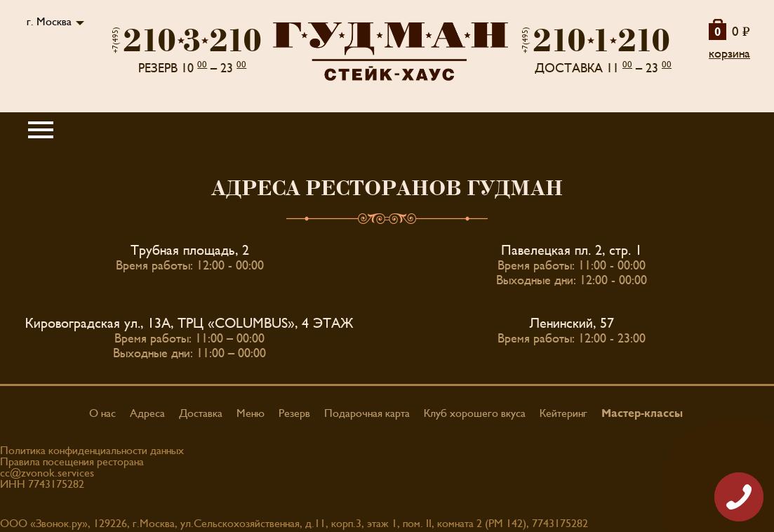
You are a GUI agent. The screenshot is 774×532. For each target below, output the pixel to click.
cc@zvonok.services (47, 473)
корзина (729, 54)
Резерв (294, 413)
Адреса (147, 413)
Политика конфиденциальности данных (92, 451)
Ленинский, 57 (572, 324)
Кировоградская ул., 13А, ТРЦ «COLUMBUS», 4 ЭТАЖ (189, 324)
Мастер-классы (642, 413)
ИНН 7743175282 (42, 484)
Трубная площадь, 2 (190, 251)
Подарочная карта (367, 413)
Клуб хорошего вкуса (475, 413)
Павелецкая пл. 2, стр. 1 (572, 251)
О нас (102, 413)
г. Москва (49, 22)
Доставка (201, 413)
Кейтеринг (563, 413)
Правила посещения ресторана (72, 462)
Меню (251, 413)
